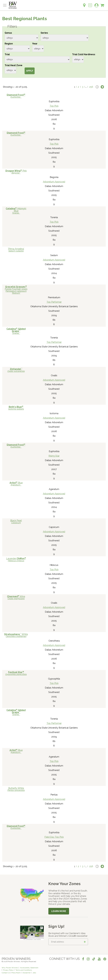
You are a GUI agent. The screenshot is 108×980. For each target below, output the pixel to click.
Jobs (34, 973)
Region (9, 44)
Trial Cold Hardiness (84, 54)
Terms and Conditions (24, 970)
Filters (12, 26)
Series (44, 33)
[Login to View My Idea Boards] (90, 4)
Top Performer (54, 302)
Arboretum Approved (54, 182)
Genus (8, 33)
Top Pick (54, 106)
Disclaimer (27, 973)
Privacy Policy (8, 970)
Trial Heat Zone (13, 65)
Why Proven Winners (10, 968)
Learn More (59, 911)
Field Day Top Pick (54, 837)
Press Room (16, 973)
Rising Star (54, 456)
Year (35, 44)
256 (91, 87)
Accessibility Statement (29, 968)
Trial (7, 54)
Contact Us (6, 973)
